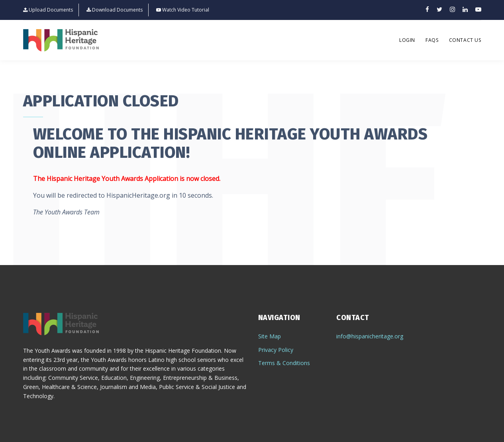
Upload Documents (48, 10)
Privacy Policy (276, 350)
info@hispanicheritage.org (370, 336)
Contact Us (465, 40)
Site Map (270, 336)
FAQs (432, 40)
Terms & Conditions (284, 363)
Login (407, 40)
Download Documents (115, 10)
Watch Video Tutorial (183, 10)
